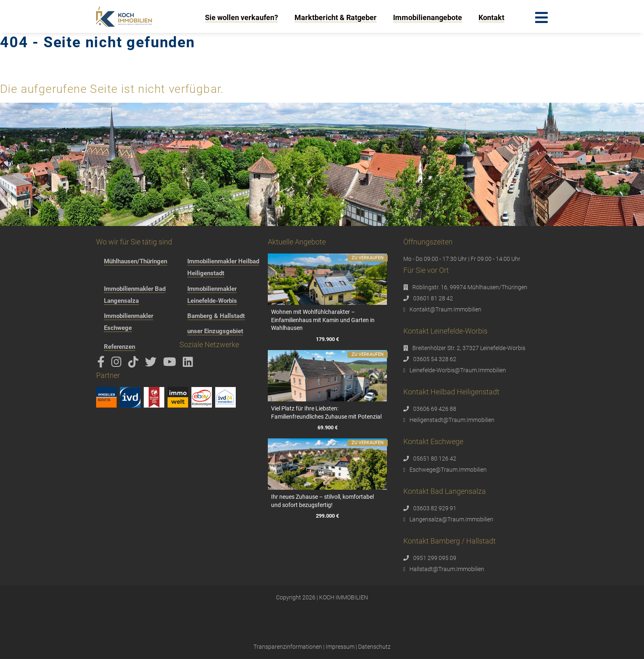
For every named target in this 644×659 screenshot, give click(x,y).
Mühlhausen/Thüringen (136, 261)
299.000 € (327, 516)
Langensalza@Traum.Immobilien (451, 519)
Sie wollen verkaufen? (241, 17)
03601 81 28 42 (433, 298)
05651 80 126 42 (435, 459)
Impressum (340, 647)
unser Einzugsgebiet (215, 331)
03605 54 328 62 (435, 359)
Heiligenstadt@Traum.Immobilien (452, 420)
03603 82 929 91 (435, 508)
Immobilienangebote (428, 17)
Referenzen (120, 347)
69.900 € (327, 427)
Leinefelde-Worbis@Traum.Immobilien (458, 370)
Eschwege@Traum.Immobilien (448, 470)
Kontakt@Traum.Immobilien (445, 309)
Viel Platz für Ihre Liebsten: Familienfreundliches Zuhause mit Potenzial (326, 412)
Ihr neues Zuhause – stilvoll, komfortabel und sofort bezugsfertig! (322, 501)
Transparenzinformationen (288, 647)
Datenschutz (374, 647)
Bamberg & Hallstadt (216, 316)
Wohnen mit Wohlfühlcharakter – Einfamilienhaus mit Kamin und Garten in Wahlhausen (323, 320)
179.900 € (327, 339)
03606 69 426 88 (435, 409)
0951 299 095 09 (435, 558)
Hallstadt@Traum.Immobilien (447, 569)
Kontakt (491, 17)
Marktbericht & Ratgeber (336, 17)
